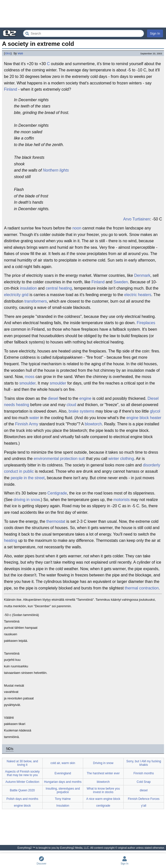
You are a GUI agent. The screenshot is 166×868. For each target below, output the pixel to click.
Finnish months (144, 773)
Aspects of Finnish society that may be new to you (22, 773)
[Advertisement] (83, 14)
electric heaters (138, 295)
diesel (53, 398)
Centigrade (57, 493)
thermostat (56, 521)
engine (85, 398)
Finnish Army (26, 424)
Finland (10, 89)
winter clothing (121, 459)
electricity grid (16, 295)
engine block (22, 806)
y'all (144, 806)
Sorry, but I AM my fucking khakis (144, 763)
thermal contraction (142, 588)
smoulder (27, 383)
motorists (122, 500)
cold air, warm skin (63, 763)
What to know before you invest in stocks (103, 790)
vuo (20, 53)
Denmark (142, 275)
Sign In (155, 33)
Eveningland (63, 773)
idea (8, 53)
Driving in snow (103, 763)
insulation (28, 288)
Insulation (63, 806)
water (34, 418)
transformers (36, 301)
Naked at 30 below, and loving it (22, 763)
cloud (71, 405)
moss (30, 377)
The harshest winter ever (103, 773)
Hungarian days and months (63, 782)
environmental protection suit (59, 459)
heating (11, 540)
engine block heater (144, 418)
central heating (59, 288)
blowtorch (93, 424)
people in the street (28, 478)
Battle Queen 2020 (22, 790)
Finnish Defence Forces (144, 799)
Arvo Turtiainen (137, 219)
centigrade (103, 806)
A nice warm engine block (103, 799)
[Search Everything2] (83, 33)
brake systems (82, 411)
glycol (155, 411)
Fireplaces (146, 323)
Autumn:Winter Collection (22, 782)
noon (77, 228)
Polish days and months (22, 799)
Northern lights (56, 170)
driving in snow (27, 500)
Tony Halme (63, 799)
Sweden (121, 282)
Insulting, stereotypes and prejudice (63, 790)
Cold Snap (144, 782)
